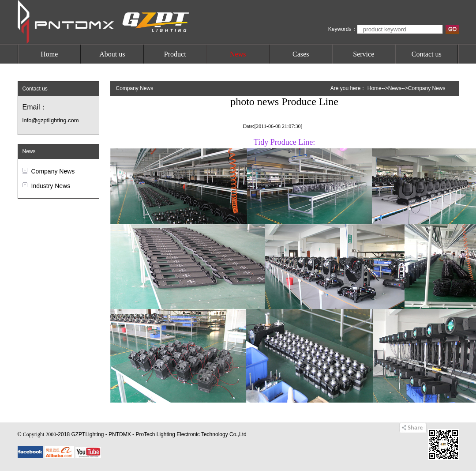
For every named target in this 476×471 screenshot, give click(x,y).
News (238, 54)
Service (364, 54)
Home (49, 54)
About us (112, 54)
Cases (301, 54)
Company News (53, 171)
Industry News (51, 186)
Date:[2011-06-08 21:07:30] (272, 126)
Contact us (427, 54)
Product (175, 54)
